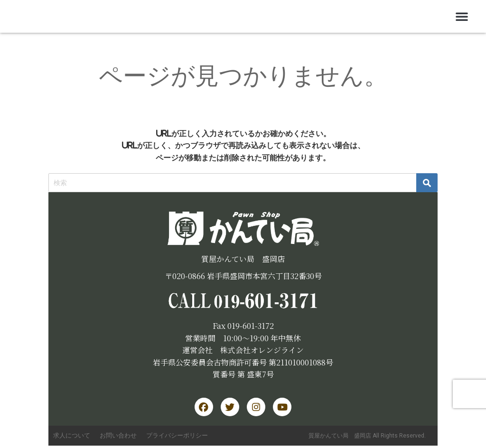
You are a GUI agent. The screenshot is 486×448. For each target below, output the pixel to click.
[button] (462, 16)
